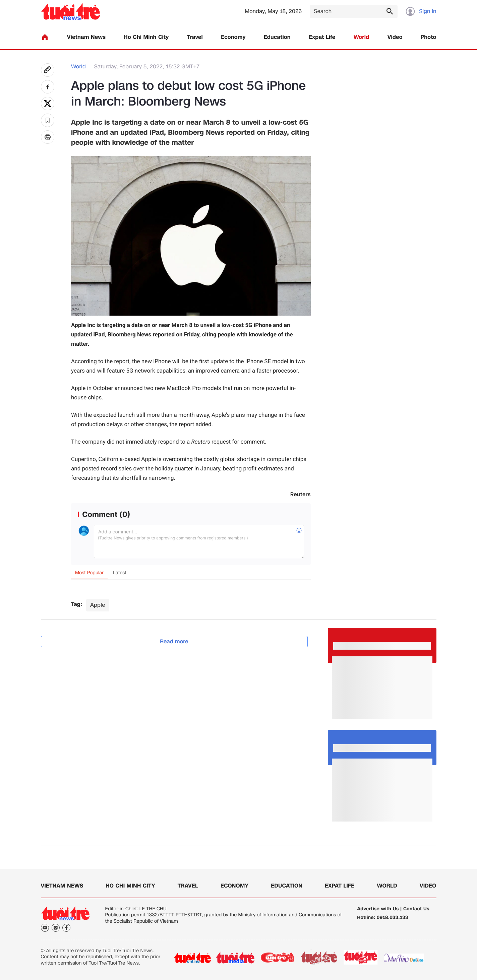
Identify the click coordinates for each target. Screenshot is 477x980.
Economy (233, 37)
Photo (428, 37)
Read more (174, 641)
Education (277, 37)
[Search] (354, 12)
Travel (195, 37)
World (362, 37)
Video (395, 37)
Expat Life (322, 37)
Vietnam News (86, 37)
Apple (98, 605)
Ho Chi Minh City (146, 37)
